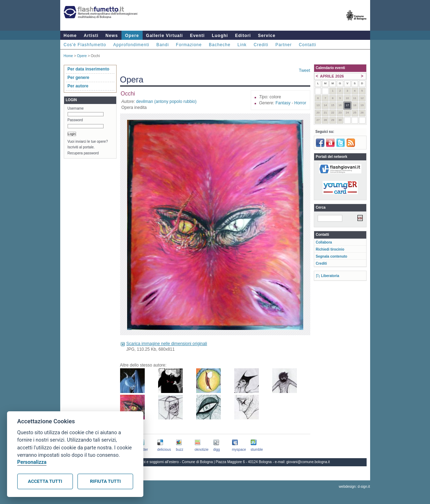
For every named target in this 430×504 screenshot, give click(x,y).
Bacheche (220, 45)
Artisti (91, 36)
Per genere (79, 78)
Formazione (189, 45)
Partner (283, 45)
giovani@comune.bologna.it (308, 462)
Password (75, 120)
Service (267, 36)
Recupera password (83, 153)
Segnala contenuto (332, 256)
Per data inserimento (89, 69)
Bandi (163, 45)
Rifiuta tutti (105, 481)
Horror (300, 103)
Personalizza (32, 462)
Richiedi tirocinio (330, 249)
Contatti (307, 45)
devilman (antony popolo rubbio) (166, 102)
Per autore (78, 86)
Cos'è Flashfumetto (85, 45)
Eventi (197, 36)
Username (76, 108)
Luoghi (220, 36)
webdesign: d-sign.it (354, 487)
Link (242, 45)
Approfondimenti (131, 45)
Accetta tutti (45, 481)
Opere (132, 36)
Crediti (261, 45)
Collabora (324, 242)
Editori (243, 36)
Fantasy (283, 103)
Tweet (304, 70)
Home (70, 36)
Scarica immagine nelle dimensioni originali (167, 344)
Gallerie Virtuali (165, 36)
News (112, 36)
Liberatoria (330, 276)
